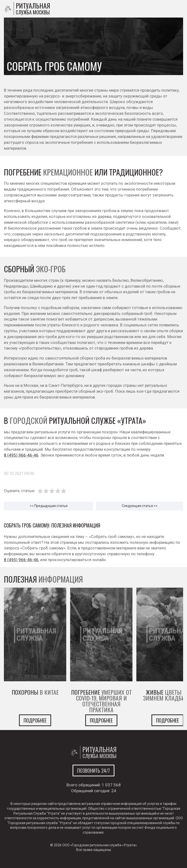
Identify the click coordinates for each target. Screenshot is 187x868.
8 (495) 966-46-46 (21, 455)
